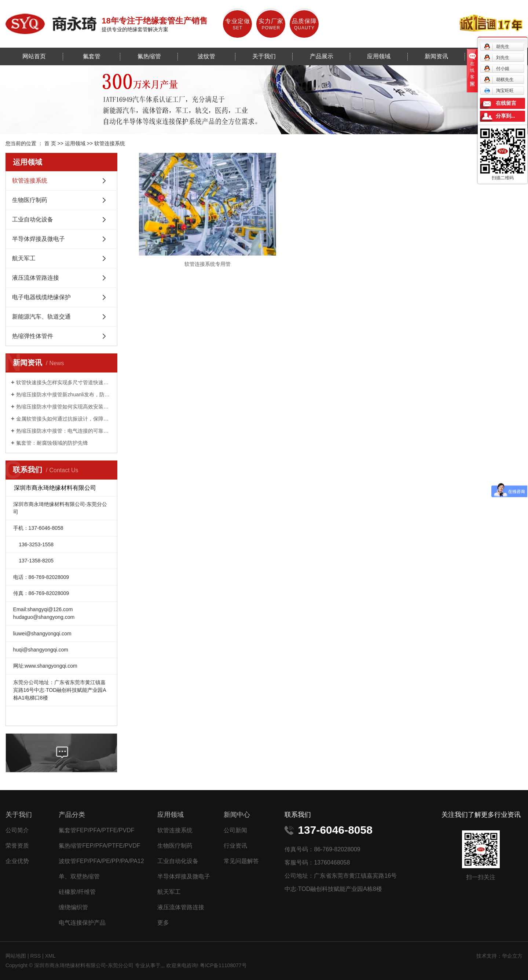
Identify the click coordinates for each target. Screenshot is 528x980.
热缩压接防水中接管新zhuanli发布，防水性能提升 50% (64, 394)
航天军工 (24, 258)
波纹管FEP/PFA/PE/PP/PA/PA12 (101, 861)
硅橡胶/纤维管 (77, 892)
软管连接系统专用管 (200, 253)
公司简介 (17, 830)
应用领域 (379, 56)
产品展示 (322, 56)
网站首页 (34, 56)
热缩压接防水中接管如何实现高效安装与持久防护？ (64, 407)
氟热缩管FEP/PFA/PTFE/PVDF (99, 846)
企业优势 (17, 861)
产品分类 (72, 815)
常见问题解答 (241, 861)
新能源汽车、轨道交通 (41, 317)
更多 (163, 923)
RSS (35, 956)
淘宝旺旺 (499, 91)
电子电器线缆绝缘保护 (41, 297)
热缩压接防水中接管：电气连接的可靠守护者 (64, 431)
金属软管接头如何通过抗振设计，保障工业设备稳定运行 (64, 419)
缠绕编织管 (73, 907)
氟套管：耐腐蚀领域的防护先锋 (52, 443)
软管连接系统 (110, 143)
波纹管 (206, 56)
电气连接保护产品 (82, 923)
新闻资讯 (436, 56)
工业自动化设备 (33, 219)
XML (50, 956)
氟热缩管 (149, 56)
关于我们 (264, 56)
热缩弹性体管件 (33, 336)
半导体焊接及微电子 (38, 239)
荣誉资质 (17, 846)
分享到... (505, 116)
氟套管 (92, 56)
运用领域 (75, 143)
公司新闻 (235, 830)
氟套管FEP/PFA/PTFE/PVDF (96, 830)
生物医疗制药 (30, 200)
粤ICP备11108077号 (223, 965)
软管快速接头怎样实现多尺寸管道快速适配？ (64, 382)
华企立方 (512, 956)
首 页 (50, 143)
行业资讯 (235, 846)
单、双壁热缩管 (79, 876)
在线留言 (506, 103)
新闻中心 (237, 815)
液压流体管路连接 (36, 278)
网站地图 (16, 956)
